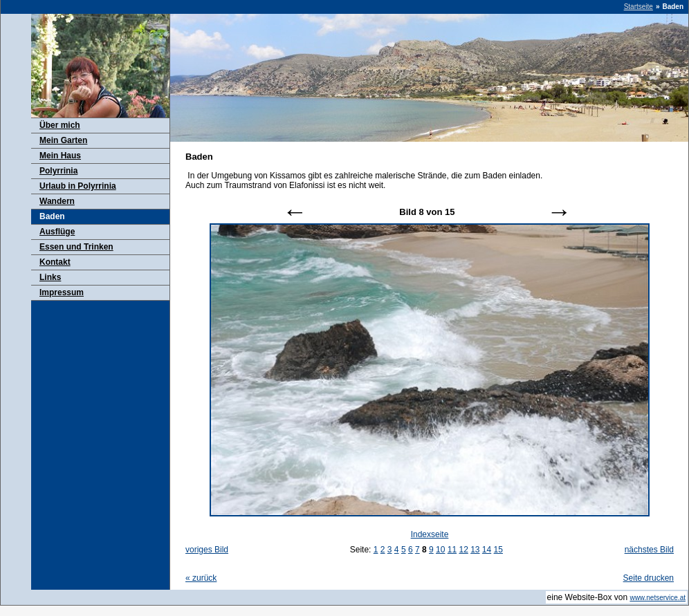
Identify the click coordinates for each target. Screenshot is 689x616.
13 (475, 550)
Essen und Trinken (76, 247)
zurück (201, 578)
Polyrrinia (58, 171)
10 (440, 550)
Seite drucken (649, 578)
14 (487, 550)
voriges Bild (207, 550)
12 (463, 550)
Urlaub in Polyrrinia (78, 186)
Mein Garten (63, 140)
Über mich (60, 125)
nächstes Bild (649, 550)
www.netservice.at (658, 598)
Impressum (62, 292)
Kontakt (55, 262)
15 (498, 550)
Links (50, 277)
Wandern (57, 201)
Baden (52, 216)
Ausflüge (57, 232)
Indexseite (430, 534)
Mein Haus (60, 156)
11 (452, 550)
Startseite (639, 7)
